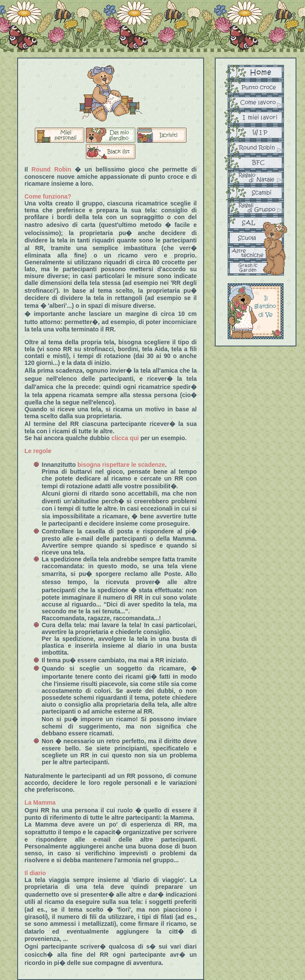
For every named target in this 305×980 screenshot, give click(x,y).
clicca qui (125, 438)
